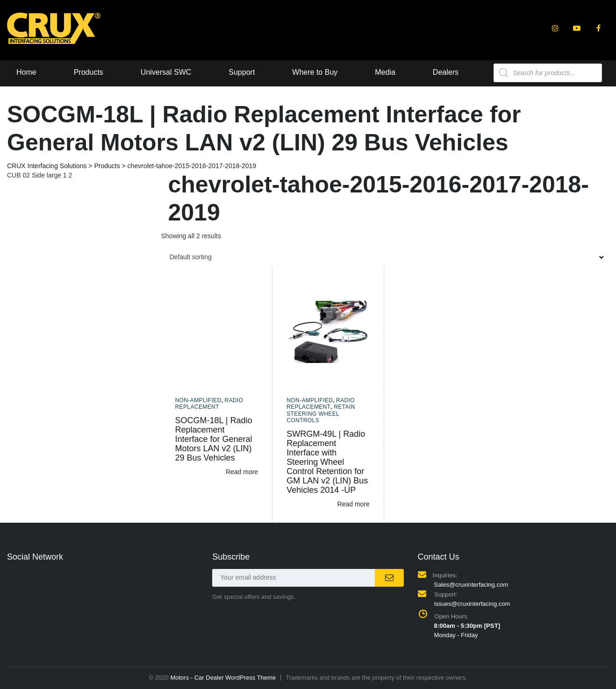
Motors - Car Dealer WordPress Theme (223, 678)
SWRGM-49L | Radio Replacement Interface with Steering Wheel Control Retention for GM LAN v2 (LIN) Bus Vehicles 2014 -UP (327, 462)
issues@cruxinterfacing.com (472, 604)
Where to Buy (315, 72)
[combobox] (385, 257)
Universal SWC (166, 72)
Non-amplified (198, 400)
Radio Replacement (209, 404)
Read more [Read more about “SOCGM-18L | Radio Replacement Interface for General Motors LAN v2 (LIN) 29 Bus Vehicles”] (242, 472)
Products (89, 72)
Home (26, 72)
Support (242, 72)
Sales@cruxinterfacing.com (471, 585)
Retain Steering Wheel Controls (321, 414)
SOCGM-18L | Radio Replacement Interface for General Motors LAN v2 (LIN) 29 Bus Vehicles (214, 439)
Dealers (446, 72)
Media (385, 72)
